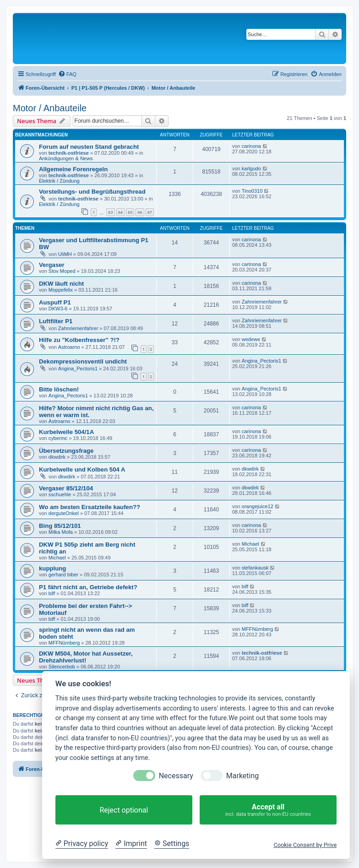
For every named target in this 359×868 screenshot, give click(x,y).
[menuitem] (67, 74)
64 (120, 212)
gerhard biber (63, 575)
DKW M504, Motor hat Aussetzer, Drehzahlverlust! (86, 657)
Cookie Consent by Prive (305, 845)
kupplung (52, 568)
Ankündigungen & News (66, 158)
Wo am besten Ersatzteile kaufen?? (90, 507)
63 (110, 212)
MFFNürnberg (64, 643)
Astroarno (69, 347)
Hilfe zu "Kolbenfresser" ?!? (79, 340)
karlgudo (251, 168)
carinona (251, 146)
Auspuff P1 (55, 302)
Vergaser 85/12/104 (66, 488)
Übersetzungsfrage (66, 451)
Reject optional (124, 810)
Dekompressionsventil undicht (83, 361)
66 (140, 212)
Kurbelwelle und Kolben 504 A (82, 469)
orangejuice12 (258, 506)
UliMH (65, 254)
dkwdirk (57, 457)
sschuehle (60, 494)
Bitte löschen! (59, 389)
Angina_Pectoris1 (78, 369)
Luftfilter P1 (56, 321)
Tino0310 (252, 191)
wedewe (251, 339)
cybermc (58, 438)
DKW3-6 (58, 309)
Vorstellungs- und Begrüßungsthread (92, 192)
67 (150, 212)
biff (52, 593)
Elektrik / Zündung (59, 181)
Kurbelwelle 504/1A (66, 432)
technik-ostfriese (69, 153)
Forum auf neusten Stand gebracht (89, 147)
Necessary (176, 776)
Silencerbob (62, 667)
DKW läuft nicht (61, 284)
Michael (57, 558)
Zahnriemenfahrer (262, 302)
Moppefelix (61, 290)
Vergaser (52, 265)
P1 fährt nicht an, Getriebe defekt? (88, 587)
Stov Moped (62, 271)
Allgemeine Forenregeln (73, 169)
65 (130, 212)
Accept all (268, 810)
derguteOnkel (64, 513)
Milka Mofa (61, 532)
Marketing (242, 776)
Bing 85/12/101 (60, 526)
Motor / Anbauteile (50, 108)
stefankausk (255, 568)
